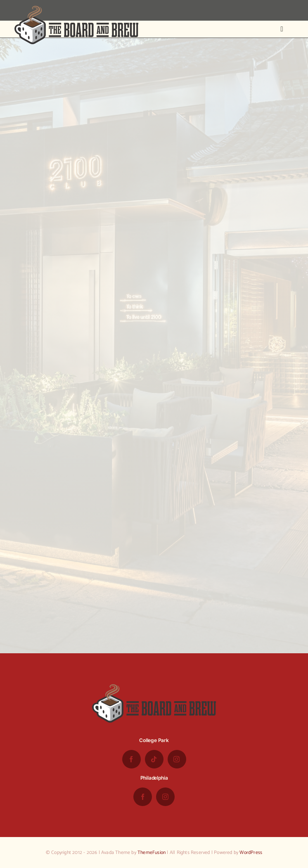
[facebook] (131, 759)
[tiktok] (154, 759)
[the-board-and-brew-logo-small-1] (76, 9)
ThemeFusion (152, 853)
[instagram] (177, 759)
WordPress (251, 853)
